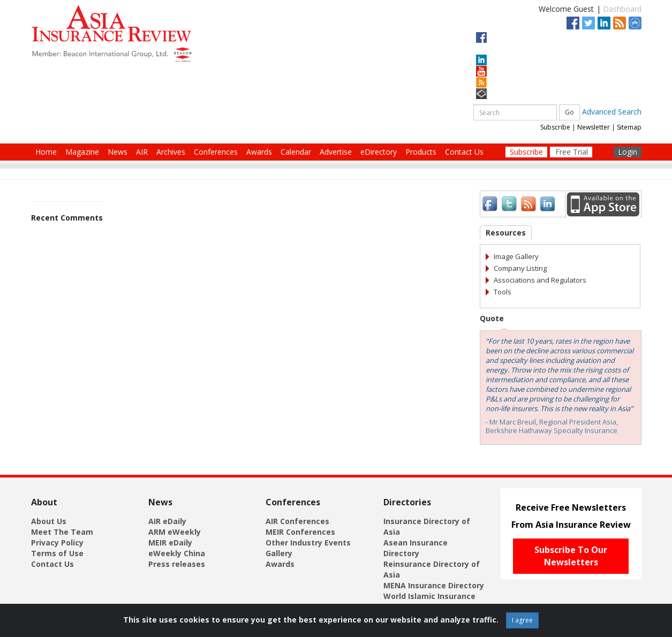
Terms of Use (57, 553)
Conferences (216, 152)
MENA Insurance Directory (434, 585)
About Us (49, 521)
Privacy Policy (57, 543)
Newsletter (594, 127)
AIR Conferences (297, 521)
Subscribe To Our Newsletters (571, 556)
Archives (171, 152)
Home (46, 152)
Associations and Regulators (540, 280)
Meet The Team (62, 532)
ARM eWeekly (175, 532)
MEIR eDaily (170, 543)
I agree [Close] (522, 620)
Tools (503, 292)
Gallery (279, 553)
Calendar (296, 152)
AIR (142, 152)
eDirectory (379, 152)
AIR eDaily (167, 521)
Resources (506, 233)
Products (421, 152)
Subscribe (555, 127)
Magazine (82, 152)
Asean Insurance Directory (416, 548)
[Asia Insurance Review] (111, 33)
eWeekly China (177, 553)
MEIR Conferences (300, 532)
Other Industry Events (308, 543)
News (118, 152)
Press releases (177, 564)
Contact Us (464, 152)
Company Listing (520, 268)
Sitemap (629, 127)
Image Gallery (516, 256)
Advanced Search (612, 112)
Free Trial (572, 152)
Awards (259, 152)
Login (628, 152)
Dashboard (622, 9)
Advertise (336, 152)
